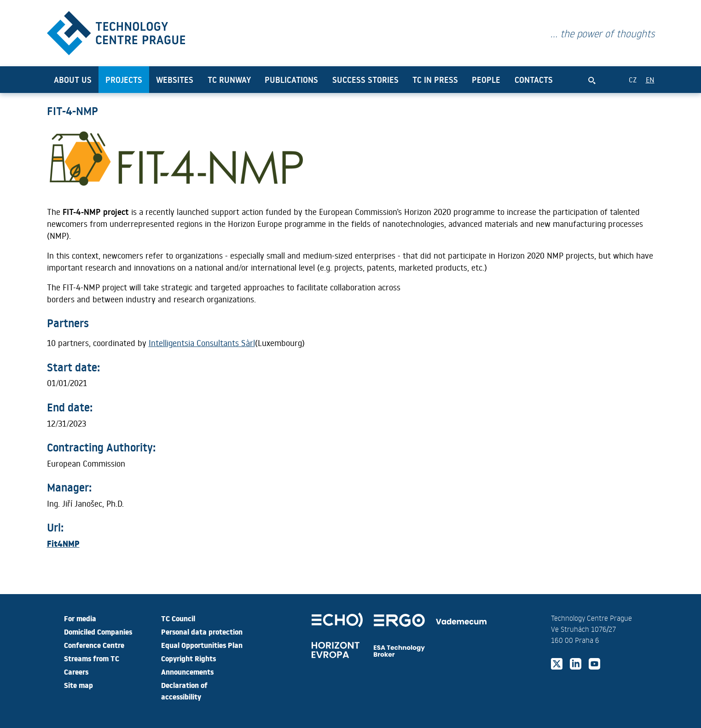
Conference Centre (94, 645)
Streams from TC (92, 658)
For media (80, 618)
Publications (291, 80)
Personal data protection (202, 631)
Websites (175, 80)
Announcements (187, 671)
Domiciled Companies (98, 631)
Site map (78, 685)
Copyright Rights (188, 658)
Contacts (534, 80)
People (486, 80)
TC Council (178, 618)
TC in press (435, 80)
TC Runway (229, 80)
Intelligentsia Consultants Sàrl (202, 343)
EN (650, 79)
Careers (76, 671)
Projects (124, 80)
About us (73, 80)
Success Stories (365, 80)
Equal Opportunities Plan (202, 645)
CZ (633, 79)
